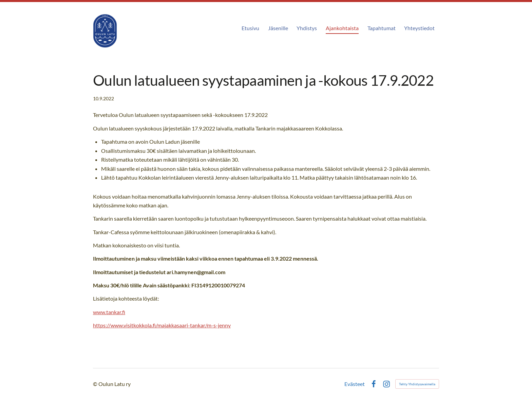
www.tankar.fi (109, 312)
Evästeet (355, 384)
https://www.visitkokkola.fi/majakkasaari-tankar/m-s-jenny (162, 325)
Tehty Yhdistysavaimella (417, 384)
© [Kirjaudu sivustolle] (96, 384)
